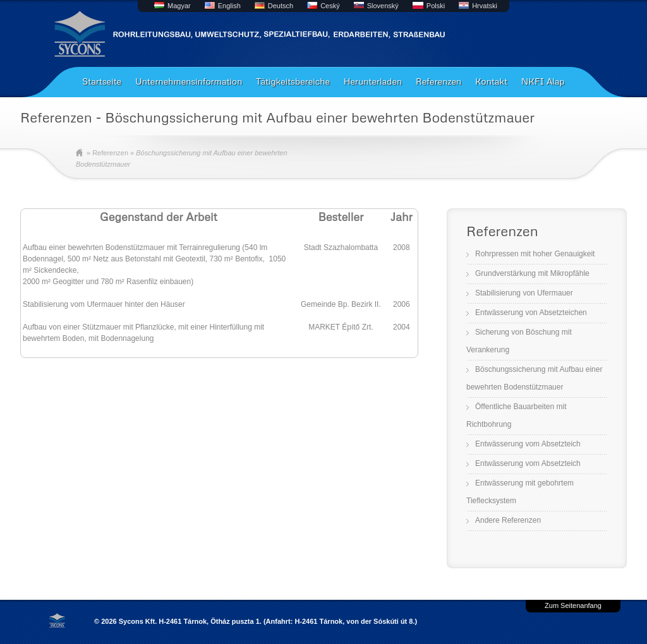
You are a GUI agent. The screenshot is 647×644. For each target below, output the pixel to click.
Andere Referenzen (508, 520)
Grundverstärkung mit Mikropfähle (532, 273)
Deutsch (281, 6)
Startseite (102, 81)
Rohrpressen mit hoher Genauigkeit (535, 254)
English (229, 6)
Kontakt (491, 81)
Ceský (330, 6)
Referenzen (438, 81)
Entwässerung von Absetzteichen (531, 313)
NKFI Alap (543, 81)
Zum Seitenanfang (573, 605)
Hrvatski (485, 6)
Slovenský (383, 6)
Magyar (179, 6)
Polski (436, 6)
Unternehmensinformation (189, 81)
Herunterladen (373, 81)
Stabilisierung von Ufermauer (524, 293)
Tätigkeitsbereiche (293, 81)
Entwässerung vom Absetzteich (528, 444)
